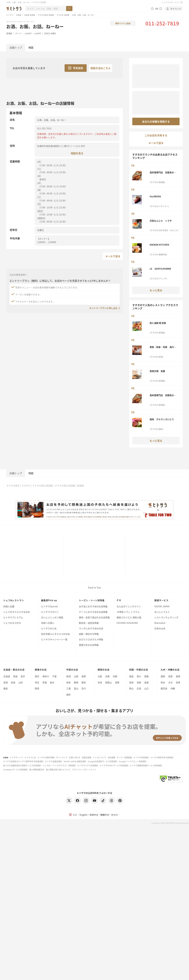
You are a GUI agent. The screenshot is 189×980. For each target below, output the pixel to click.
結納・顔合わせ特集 (89, 634)
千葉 (54, 676)
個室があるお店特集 (89, 645)
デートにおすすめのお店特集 (93, 612)
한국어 (115, 815)
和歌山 (109, 682)
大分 (170, 682)
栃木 (52, 682)
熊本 (163, 682)
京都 (115, 676)
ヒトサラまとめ (49, 629)
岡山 (131, 688)
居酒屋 (9, 33)
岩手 (23, 676)
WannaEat (160, 623)
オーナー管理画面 (124, 757)
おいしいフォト (162, 612)
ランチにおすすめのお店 (91, 629)
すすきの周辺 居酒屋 (46, 15)
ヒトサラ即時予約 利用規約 (162, 757)
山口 (146, 688)
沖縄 (173, 688)
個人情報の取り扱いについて (58, 770)
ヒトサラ (10, 15)
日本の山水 (160, 629)
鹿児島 (164, 688)
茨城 (45, 682)
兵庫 (107, 676)
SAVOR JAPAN (162, 607)
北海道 (19, 15)
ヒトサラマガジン (50, 612)
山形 (21, 682)
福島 (6, 688)
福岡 (163, 676)
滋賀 (117, 682)
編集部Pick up (49, 600)
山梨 (76, 676)
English (84, 815)
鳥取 (139, 682)
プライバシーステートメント (84, 770)
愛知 (84, 682)
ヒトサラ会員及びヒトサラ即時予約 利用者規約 (23, 761)
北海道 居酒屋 (30, 15)
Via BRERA (155, 196)
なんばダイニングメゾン (129, 607)
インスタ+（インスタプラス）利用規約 (59, 765)
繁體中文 (105, 815)
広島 (139, 688)
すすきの (26, 486)
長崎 (178, 676)
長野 (84, 676)
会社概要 (112, 757)
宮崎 (178, 682)
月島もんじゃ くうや (161, 221)
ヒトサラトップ (16, 757)
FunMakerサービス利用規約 (15, 770)
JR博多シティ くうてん (128, 612)
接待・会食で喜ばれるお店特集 (94, 618)
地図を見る (77, 153)
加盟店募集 (87, 757)
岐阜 (69, 682)
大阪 (100, 676)
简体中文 (94, 815)
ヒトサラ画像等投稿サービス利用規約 (146, 765)
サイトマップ (62, 757)
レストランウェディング (166, 618)
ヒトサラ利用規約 (141, 757)
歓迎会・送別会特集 (89, 623)
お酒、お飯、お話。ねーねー (35, 26)
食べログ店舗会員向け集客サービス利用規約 (22, 765)
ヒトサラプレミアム (13, 618)
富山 (76, 688)
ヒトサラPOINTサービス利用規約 (114, 765)
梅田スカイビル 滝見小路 (129, 618)
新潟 (69, 676)
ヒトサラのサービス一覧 (172, 2)
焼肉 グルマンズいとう (162, 419)
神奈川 (46, 676)
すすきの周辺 (13, 486)
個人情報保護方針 (37, 770)
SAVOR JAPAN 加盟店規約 (75, 761)
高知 (131, 682)
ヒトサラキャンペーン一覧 (54, 640)
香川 (139, 676)
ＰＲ (119, 600)
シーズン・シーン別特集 (92, 600)
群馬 (37, 688)
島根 (146, 682)
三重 (69, 688)
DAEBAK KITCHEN (159, 245)
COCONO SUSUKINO (127, 623)
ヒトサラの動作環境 (46, 757)
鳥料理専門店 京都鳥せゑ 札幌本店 (164, 172)
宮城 (6, 682)
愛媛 (146, 676)
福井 (69, 695)
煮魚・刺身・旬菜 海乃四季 (163, 347)
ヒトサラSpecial (49, 607)
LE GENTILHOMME (160, 269)
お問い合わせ (75, 757)
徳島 (131, 676)
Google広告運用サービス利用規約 (102, 761)
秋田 (13, 682)
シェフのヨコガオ (12, 623)
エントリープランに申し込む (103, 308)
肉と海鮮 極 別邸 (158, 323)
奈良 (100, 682)
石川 (84, 688)
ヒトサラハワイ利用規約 (88, 765)
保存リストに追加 (123, 23)
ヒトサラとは (30, 757)
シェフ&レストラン (14, 600)
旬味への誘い (48, 623)
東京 (37, 676)
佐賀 (170, 676)
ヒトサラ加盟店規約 (53, 761)
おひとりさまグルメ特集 (91, 640)
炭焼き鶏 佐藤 (157, 371)
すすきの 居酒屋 (63, 15)
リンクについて (100, 757)
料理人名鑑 (9, 607)
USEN (6, 757)
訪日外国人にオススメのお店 (55, 634)
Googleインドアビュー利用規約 (133, 761)
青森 (15, 676)
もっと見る (156, 290)
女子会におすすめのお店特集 (93, 607)
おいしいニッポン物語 (52, 618)
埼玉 (37, 682)
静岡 (76, 682)
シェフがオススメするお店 (17, 612)
